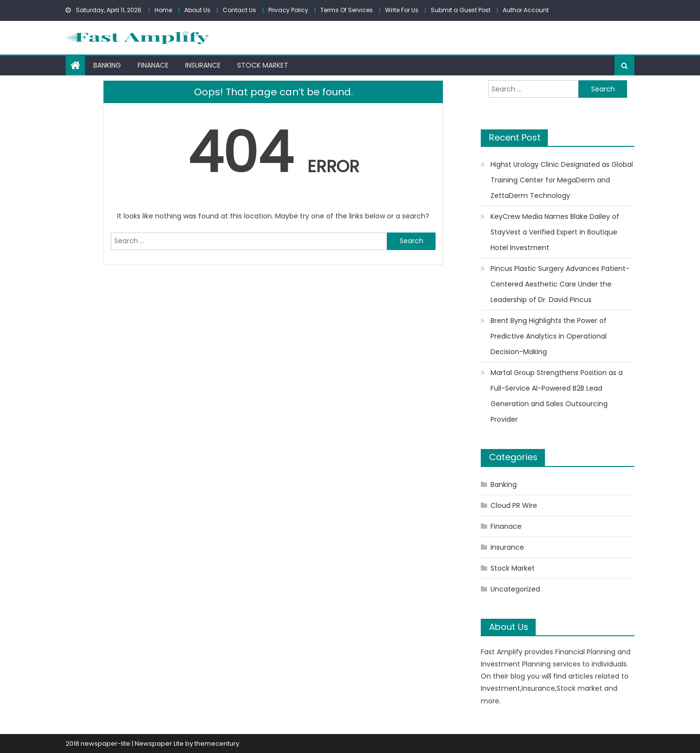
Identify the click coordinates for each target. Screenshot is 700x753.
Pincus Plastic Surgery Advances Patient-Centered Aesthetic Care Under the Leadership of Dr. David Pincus (560, 284)
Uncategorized (515, 589)
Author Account (526, 10)
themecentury (217, 744)
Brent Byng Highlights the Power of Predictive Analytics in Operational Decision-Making (549, 336)
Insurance (203, 65)
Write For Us (402, 10)
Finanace (153, 65)
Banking (107, 65)
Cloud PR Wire (514, 505)
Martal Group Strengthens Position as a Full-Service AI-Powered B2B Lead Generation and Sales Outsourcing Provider (557, 396)
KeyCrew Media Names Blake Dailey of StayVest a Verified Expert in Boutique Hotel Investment (555, 232)
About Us (197, 10)
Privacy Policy (288, 10)
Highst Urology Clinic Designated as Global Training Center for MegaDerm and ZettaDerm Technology (562, 180)
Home (163, 10)
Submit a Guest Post (461, 10)
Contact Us (239, 10)
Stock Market (263, 65)
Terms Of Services (347, 10)
